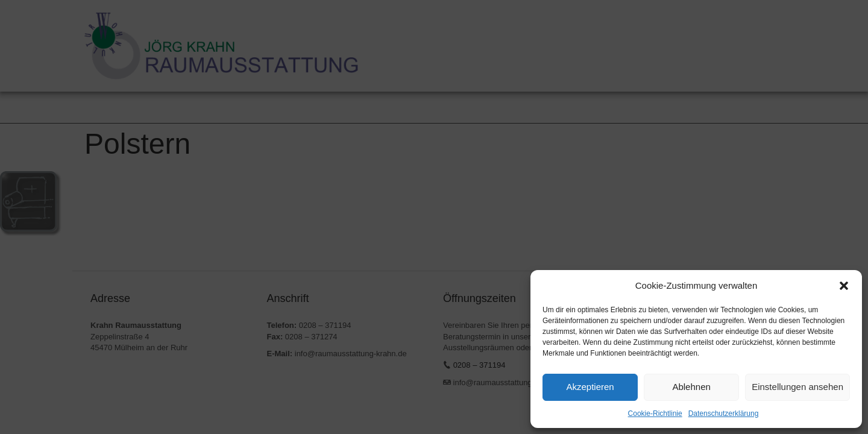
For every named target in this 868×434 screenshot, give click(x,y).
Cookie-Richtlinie (655, 414)
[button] (844, 286)
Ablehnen (691, 387)
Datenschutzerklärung (724, 414)
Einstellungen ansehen (797, 387)
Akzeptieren (590, 387)
